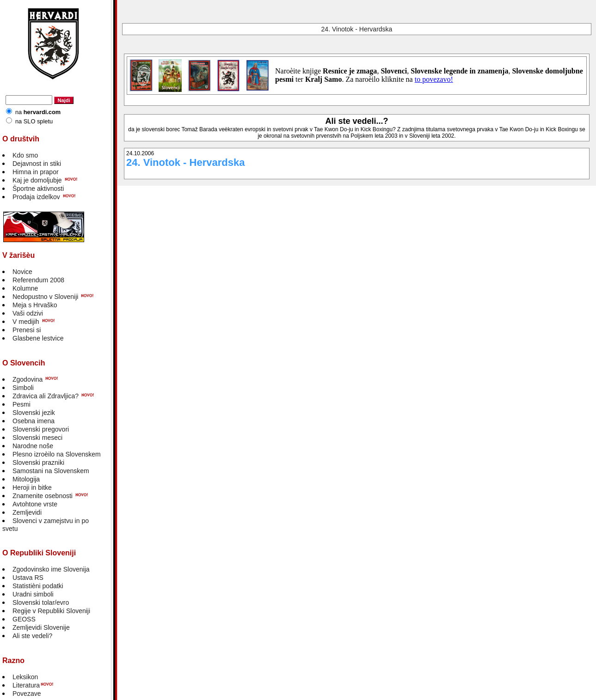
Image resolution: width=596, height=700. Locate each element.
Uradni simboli (33, 594)
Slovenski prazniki (38, 463)
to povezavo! (434, 79)
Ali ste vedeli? (32, 636)
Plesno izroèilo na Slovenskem (57, 454)
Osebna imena (34, 421)
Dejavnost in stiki (37, 164)
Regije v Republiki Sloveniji (51, 611)
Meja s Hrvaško (35, 305)
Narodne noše (33, 446)
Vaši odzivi (28, 313)
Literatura (26, 685)
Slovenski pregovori (41, 429)
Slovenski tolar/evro (41, 603)
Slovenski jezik (34, 413)
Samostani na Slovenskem (51, 471)
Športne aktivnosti (38, 189)
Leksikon (25, 677)
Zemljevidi (27, 512)
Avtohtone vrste (35, 504)
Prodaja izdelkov (36, 197)
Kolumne (25, 288)
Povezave (27, 694)
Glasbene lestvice (38, 338)
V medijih (26, 322)
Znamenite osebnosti (43, 496)
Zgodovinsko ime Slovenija (51, 569)
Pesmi (22, 404)
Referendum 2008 (38, 280)
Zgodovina (28, 379)
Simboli (23, 388)
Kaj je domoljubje (37, 180)
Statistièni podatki (38, 586)
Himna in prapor (36, 172)
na (38, 112)
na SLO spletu (34, 121)
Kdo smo (25, 155)
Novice (22, 272)
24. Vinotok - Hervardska (357, 29)
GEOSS (24, 619)
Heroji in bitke (32, 487)
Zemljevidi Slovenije (41, 627)
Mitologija (26, 479)
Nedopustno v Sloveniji (45, 297)
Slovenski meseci (37, 438)
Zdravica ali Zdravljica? (46, 396)
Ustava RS (28, 578)
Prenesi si (27, 330)
